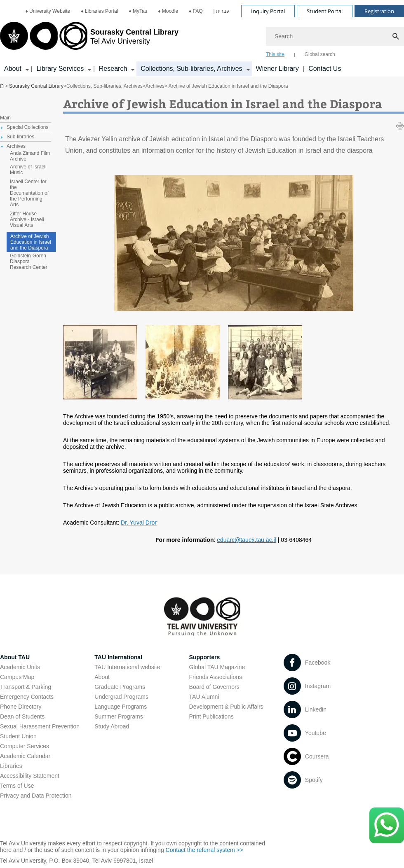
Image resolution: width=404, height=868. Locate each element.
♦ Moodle (168, 11)
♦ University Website (48, 11)
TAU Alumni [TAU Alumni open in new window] (204, 697)
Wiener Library (277, 69)
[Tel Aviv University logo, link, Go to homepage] (89, 39)
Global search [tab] (320, 54)
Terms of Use (17, 786)
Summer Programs (119, 716)
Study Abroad (112, 726)
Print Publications (211, 716)
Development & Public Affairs (226, 707)
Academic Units (20, 667)
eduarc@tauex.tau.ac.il (246, 540)
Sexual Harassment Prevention (40, 726)
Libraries (11, 766)
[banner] (202, 38)
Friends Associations (216, 677)
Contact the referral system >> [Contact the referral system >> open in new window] (204, 850)
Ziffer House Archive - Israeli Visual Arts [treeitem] (27, 219)
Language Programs (121, 707)
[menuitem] (48, 11)
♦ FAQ (196, 11)
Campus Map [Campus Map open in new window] (17, 677)
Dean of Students (22, 716)
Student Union (18, 736)
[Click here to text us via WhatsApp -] (387, 825)
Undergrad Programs (121, 697)
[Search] (335, 36)
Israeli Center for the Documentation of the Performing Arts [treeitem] (29, 193)
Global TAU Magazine (217, 667)
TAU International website (127, 667)
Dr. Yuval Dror (139, 523)
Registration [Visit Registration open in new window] (379, 11)
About (102, 677)
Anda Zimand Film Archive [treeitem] (30, 156)
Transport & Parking (26, 687)
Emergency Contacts (27, 697)
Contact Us (325, 69)
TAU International (118, 657)
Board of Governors (214, 687)
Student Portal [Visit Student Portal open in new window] (325, 11)
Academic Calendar (25, 756)
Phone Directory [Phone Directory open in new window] (21, 707)
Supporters (205, 657)
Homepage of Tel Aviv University (2, 86)
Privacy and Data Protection (36, 796)
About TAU (15, 657)
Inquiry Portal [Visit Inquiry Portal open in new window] (268, 11)
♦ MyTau (138, 11)
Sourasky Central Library (36, 86)
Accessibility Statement (30, 776)
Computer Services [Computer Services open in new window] (25, 746)
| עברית (222, 11)
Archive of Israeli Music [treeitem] (28, 170)
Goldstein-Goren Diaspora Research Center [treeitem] (29, 261)
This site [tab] (275, 54)
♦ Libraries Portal (99, 11)
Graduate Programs (120, 687)
